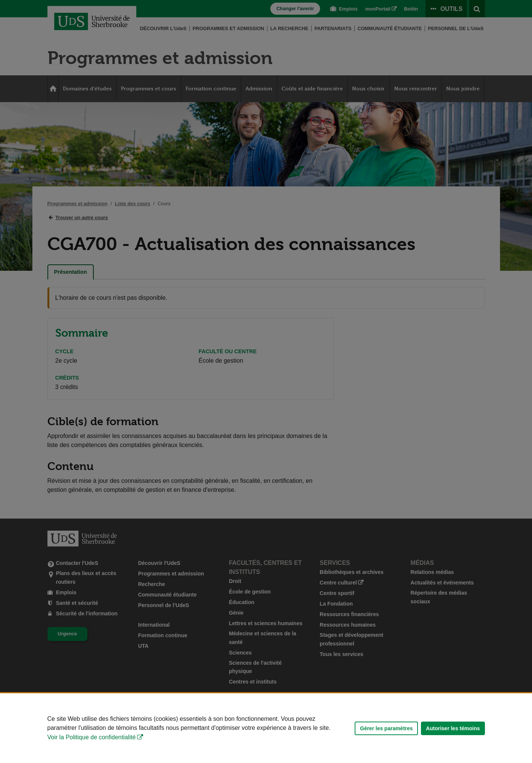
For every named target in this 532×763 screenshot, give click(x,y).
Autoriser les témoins (453, 728)
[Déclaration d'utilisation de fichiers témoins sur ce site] (266, 728)
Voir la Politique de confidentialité (92, 737)
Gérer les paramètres (386, 728)
